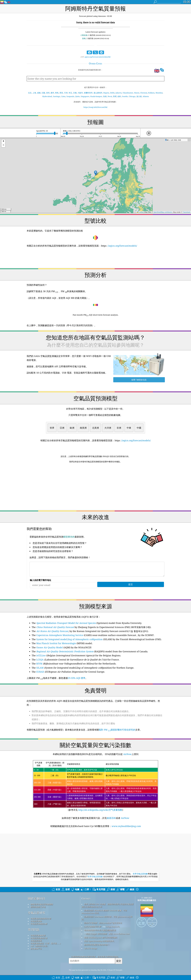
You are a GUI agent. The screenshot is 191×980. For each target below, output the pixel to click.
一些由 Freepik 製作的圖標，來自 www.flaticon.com (107, 934)
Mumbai (159, 93)
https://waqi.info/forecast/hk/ (95, 107)
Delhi (112, 93)
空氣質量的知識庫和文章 (41, 919)
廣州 (52, 93)
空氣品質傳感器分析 (39, 924)
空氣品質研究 (37, 913)
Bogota (106, 93)
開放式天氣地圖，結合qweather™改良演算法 (103, 923)
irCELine (41, 655)
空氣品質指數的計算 (39, 938)
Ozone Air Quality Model (50, 647)
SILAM (40, 668)
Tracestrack (186, 212)
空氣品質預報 (36, 941)
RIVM (39, 664)
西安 (61, 93)
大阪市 (80, 93)
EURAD (40, 672)
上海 (34, 93)
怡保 (105, 96)
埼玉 (70, 93)
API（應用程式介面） (40, 946)
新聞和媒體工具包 (38, 907)
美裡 (115, 96)
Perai (110, 96)
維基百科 (111, 818)
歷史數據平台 (36, 949)
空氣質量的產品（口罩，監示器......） (46, 943)
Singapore (85, 96)
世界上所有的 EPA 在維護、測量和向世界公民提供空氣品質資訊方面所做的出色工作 (108, 905)
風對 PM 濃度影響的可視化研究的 (117, 730)
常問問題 (34, 930)
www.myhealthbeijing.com (126, 826)
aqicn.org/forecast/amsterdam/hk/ (98, 57)
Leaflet (140, 212)
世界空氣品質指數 (140, 874)
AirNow (127, 754)
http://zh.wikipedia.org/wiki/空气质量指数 (100, 810)
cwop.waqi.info (113, 927)
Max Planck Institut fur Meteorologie (56, 643)
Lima (63, 96)
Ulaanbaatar (128, 93)
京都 (75, 93)
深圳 (48, 93)
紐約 (119, 96)
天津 (66, 93)
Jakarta (119, 93)
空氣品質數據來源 (38, 935)
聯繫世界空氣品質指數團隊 (42, 904)
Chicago (132, 96)
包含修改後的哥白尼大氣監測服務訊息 (100, 930)
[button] (96, 173)
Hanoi (137, 93)
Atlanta (146, 96)
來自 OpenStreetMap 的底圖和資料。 (100, 941)
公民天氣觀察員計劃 (93, 927)
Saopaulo (70, 96)
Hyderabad (47, 96)
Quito (77, 96)
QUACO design (91, 948)
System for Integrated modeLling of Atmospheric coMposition (69, 639)
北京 (30, 93)
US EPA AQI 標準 (77, 678)
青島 (57, 93)
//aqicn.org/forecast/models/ (122, 246)
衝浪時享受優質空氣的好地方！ (97, 945)
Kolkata (151, 93)
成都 (39, 93)
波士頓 (139, 96)
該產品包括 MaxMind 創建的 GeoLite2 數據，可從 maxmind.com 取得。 (104, 912)
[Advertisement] (95, 487)
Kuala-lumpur (96, 96)
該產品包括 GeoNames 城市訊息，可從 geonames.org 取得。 (107, 918)
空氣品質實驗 (36, 921)
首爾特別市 (88, 93)
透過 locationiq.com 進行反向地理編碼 (101, 937)
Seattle (125, 96)
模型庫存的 (69, 537)
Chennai (144, 93)
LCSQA (40, 660)
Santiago (57, 96)
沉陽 (43, 93)
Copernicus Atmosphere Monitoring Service (60, 635)
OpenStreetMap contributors (163, 212)
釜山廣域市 (98, 93)
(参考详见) (95, 786)
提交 (119, 961)
